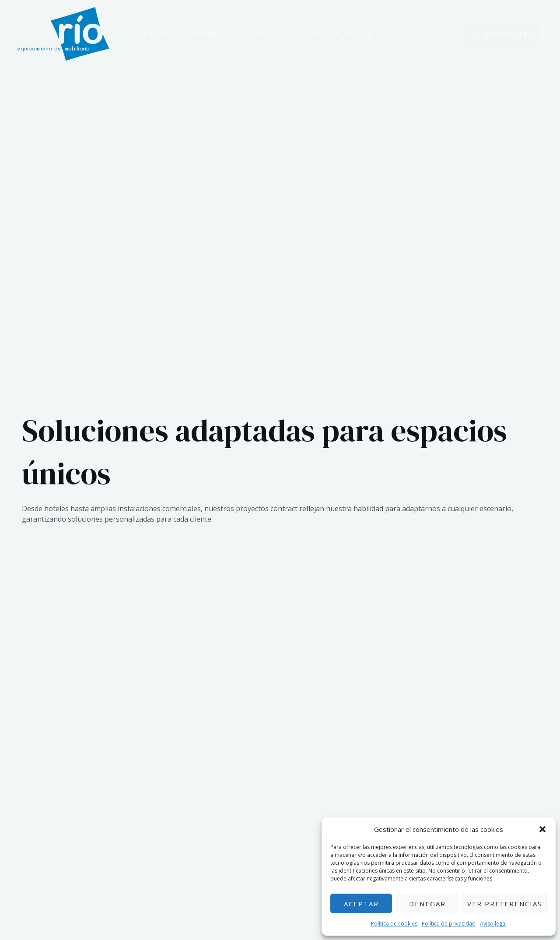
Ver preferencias (505, 904)
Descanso (252, 34)
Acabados (341, 34)
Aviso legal (493, 924)
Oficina (154, 34)
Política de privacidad (449, 924)
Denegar (427, 904)
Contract (201, 34)
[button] (542, 829)
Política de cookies (394, 924)
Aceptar (361, 904)
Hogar (297, 34)
